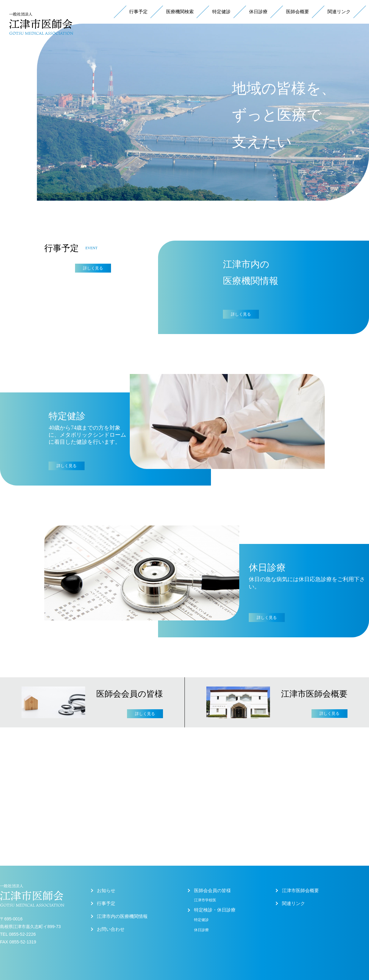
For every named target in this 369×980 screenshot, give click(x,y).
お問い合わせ (111, 929)
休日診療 (258, 12)
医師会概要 (298, 12)
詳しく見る (93, 268)
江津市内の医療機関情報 (122, 916)
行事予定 (138, 12)
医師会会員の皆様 (212, 891)
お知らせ (106, 891)
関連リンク (339, 12)
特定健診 (221, 12)
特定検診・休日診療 (215, 910)
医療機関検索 (180, 12)
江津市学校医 (205, 900)
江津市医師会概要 (300, 891)
